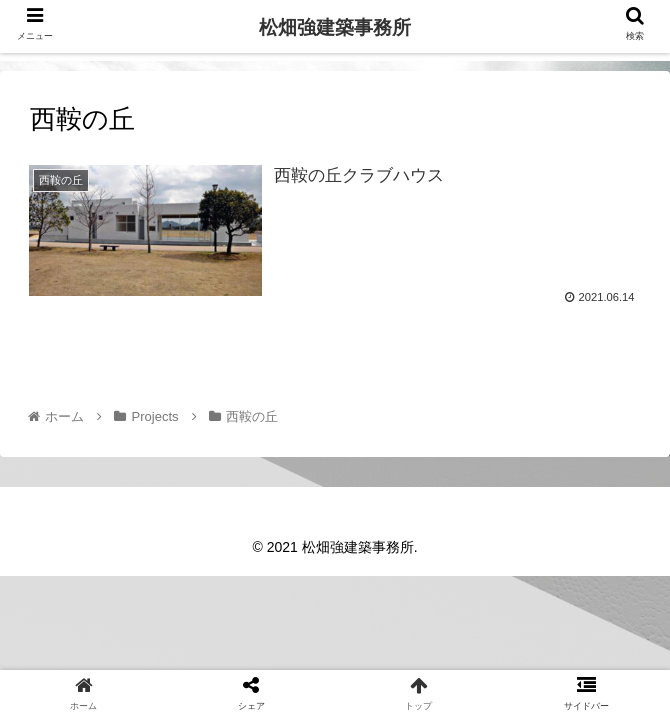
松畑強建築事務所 (335, 27)
